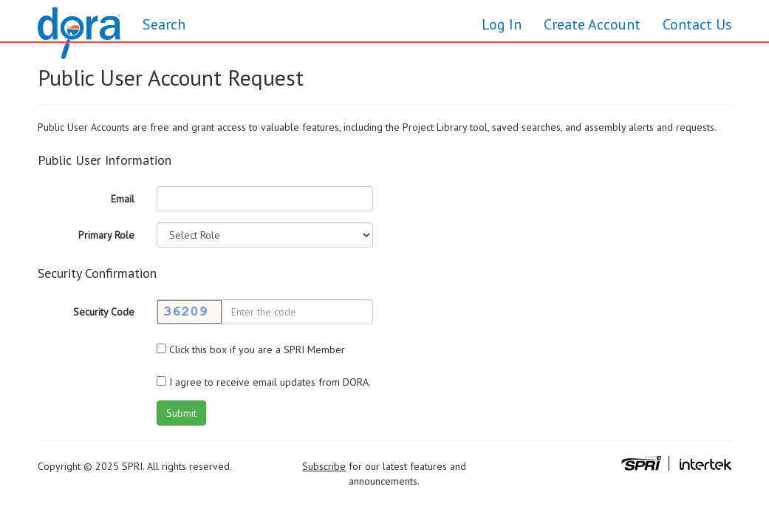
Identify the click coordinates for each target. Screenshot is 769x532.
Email (123, 199)
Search (164, 24)
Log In (502, 24)
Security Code (104, 312)
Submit (181, 413)
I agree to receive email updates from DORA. (264, 382)
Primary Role (106, 235)
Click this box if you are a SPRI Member (251, 349)
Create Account (592, 24)
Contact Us (697, 24)
